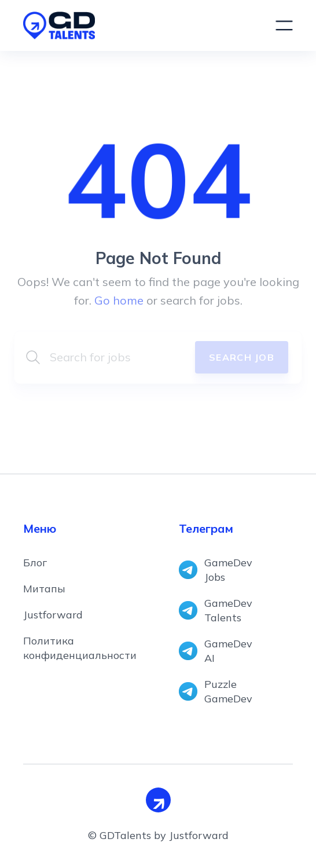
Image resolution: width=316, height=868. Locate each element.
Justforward (53, 615)
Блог (35, 563)
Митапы (44, 589)
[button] (284, 25)
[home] (138, 25)
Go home (119, 300)
